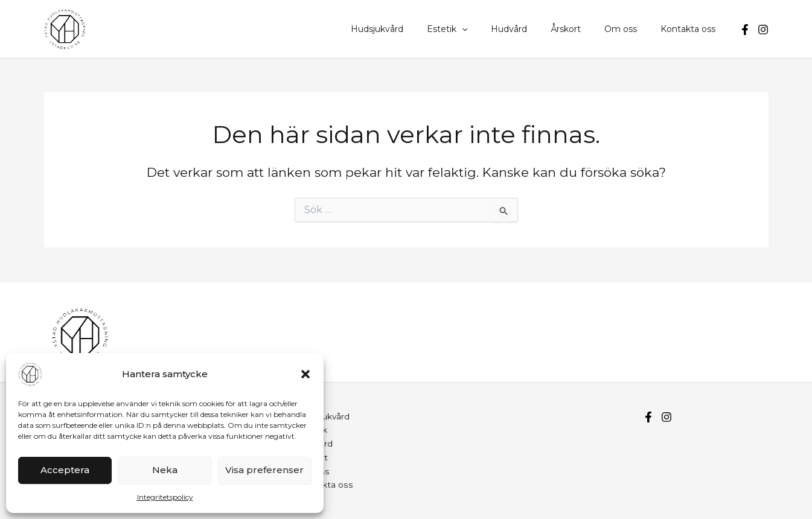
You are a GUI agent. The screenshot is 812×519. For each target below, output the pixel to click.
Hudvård (532, 29)
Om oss (631, 29)
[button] (305, 374)
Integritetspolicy (165, 497)
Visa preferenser (264, 470)
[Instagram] (763, 30)
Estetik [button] (477, 29)
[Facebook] (745, 30)
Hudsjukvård (413, 29)
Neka (165, 470)
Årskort (583, 29)
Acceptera (65, 470)
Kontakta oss (692, 29)
